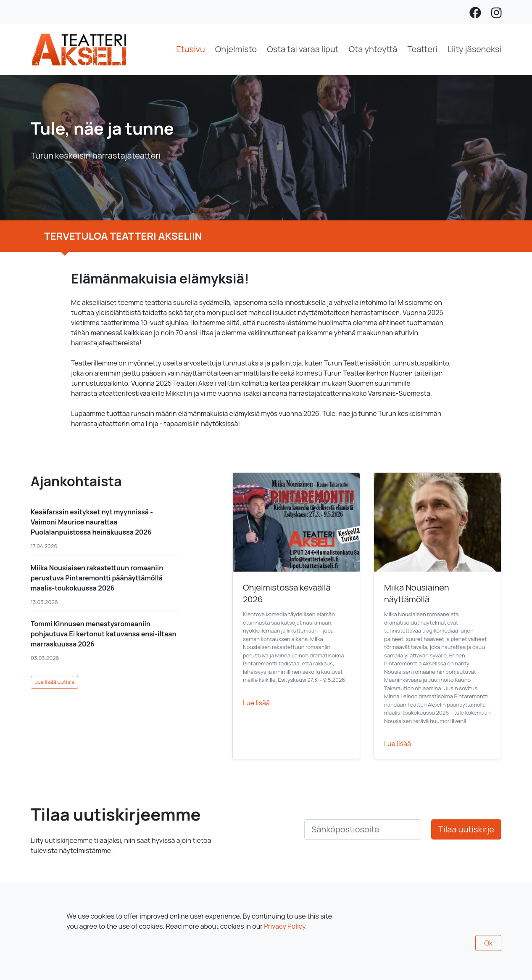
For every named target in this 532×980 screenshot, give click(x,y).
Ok (488, 943)
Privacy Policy (284, 926)
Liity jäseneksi (474, 49)
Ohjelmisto (236, 49)
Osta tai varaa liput (303, 49)
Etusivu (191, 49)
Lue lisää (256, 703)
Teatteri (422, 49)
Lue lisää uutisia (54, 682)
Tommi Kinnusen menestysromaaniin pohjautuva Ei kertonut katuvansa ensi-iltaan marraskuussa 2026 (103, 634)
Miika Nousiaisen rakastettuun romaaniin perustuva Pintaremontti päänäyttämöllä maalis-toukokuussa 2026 (97, 578)
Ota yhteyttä (373, 49)
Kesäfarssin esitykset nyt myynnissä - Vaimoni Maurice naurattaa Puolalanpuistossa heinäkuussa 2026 (92, 522)
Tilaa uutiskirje (466, 829)
